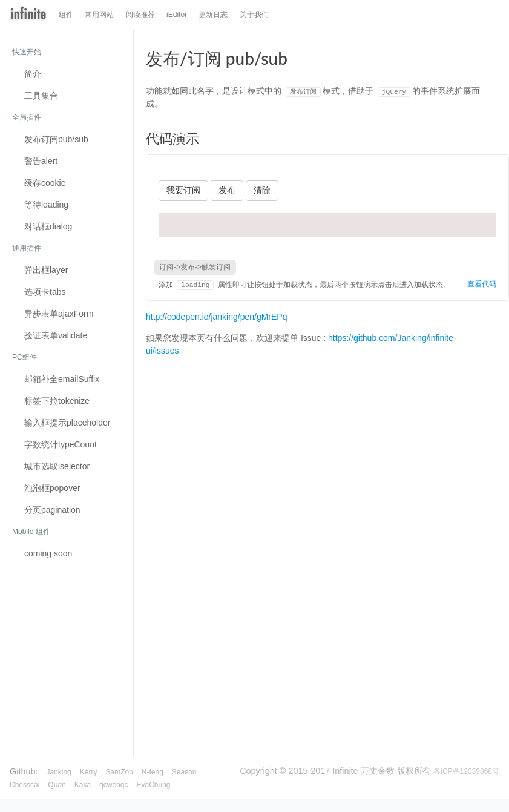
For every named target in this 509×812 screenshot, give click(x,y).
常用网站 (99, 15)
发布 (227, 190)
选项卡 (45, 292)
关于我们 (254, 15)
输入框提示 (67, 423)
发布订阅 (56, 139)
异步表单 (59, 314)
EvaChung (153, 785)
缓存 (45, 183)
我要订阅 (183, 190)
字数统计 (61, 444)
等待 (46, 205)
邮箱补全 (62, 379)
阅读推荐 (140, 15)
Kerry (89, 772)
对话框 (48, 226)
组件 (66, 15)
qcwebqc (113, 785)
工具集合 (41, 96)
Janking (58, 772)
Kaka (83, 785)
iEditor (177, 15)
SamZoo (119, 772)
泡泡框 (52, 488)
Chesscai (25, 785)
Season (184, 772)
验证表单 (56, 335)
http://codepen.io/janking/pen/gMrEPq (217, 317)
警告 (41, 161)
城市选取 (57, 466)
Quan (57, 785)
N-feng (153, 772)
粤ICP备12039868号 (466, 771)
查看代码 (482, 284)
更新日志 (213, 15)
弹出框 (46, 270)
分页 (52, 510)
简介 (33, 74)
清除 (262, 190)
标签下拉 (57, 401)
